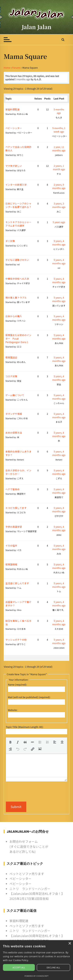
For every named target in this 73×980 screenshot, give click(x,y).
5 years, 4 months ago (59, 243)
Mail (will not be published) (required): (29, 697)
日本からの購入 (14, 316)
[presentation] (10, 742)
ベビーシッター (14, 128)
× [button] (70, 944)
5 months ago (23, 79)
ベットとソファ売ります (27, 874)
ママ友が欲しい (14, 166)
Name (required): (17, 684)
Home (7, 68)
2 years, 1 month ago (59, 167)
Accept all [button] (19, 967)
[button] (10, 742)
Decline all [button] (54, 967)
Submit (16, 807)
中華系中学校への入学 (17, 279)
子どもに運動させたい (17, 260)
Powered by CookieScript (37, 976)
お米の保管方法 (14, 433)
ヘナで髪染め (13, 489)
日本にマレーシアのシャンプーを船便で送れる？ (18, 205)
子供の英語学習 (14, 527)
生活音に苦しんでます (17, 583)
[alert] (36, 960)
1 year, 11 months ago (59, 149)
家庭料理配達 (13, 109)
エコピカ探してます (16, 508)
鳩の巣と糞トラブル (16, 297)
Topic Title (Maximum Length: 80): (25, 727)
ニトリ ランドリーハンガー (30, 889)
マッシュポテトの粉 (16, 640)
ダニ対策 (10, 241)
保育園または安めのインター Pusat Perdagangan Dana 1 (18, 338)
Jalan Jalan (37, 27)
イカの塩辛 (11, 545)
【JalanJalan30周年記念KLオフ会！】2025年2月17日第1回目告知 (37, 896)
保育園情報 (11, 564)
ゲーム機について (15, 395)
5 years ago (59, 222)
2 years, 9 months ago (59, 186)
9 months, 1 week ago (59, 130)
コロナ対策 (11, 376)
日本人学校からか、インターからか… (18, 472)
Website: (13, 710)
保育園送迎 (11, 357)
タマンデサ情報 (14, 414)
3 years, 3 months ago (59, 205)
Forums (16, 68)
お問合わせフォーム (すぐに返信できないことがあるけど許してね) (29, 846)
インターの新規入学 (16, 185)
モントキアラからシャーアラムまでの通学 (18, 224)
